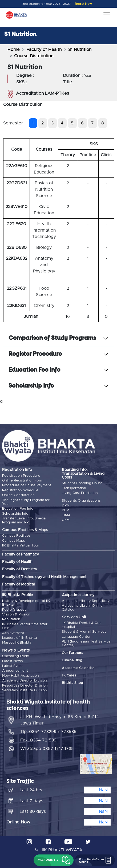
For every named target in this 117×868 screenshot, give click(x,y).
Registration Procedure (21, 476)
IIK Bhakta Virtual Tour (21, 546)
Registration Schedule (20, 490)
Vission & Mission (16, 615)
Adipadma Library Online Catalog (82, 608)
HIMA (66, 515)
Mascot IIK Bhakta (17, 643)
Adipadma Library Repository (86, 601)
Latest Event (13, 666)
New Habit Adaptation (21, 676)
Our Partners (72, 653)
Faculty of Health (44, 50)
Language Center (76, 637)
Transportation (74, 488)
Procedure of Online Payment (27, 485)
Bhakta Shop (72, 683)
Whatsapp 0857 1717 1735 (47, 749)
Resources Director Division (25, 686)
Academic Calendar (78, 668)
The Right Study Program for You (26, 502)
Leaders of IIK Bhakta (19, 638)
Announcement (15, 671)
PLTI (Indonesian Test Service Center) (86, 643)
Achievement (13, 633)
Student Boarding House (82, 483)
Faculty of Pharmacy (21, 554)
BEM (66, 510)
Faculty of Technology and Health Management (44, 577)
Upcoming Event (16, 656)
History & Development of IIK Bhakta (26, 603)
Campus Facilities (16, 536)
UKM (66, 520)
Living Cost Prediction (80, 493)
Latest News (12, 661)
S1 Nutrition (80, 50)
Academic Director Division (25, 681)
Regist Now (83, 4)
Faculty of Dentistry (20, 569)
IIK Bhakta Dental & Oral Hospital (82, 625)
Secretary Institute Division (25, 690)
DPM (66, 505)
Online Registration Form (23, 481)
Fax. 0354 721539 (38, 740)
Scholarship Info (15, 514)
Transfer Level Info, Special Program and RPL (24, 520)
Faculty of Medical (18, 584)
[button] (54, 860)
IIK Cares (69, 676)
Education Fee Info (18, 509)
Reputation (11, 619)
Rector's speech (15, 610)
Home (14, 50)
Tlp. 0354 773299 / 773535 (48, 732)
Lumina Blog (72, 660)
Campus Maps (13, 541)
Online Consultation (18, 495)
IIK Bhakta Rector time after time (25, 626)
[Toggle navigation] (107, 15)
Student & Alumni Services (84, 632)
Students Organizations (81, 501)
